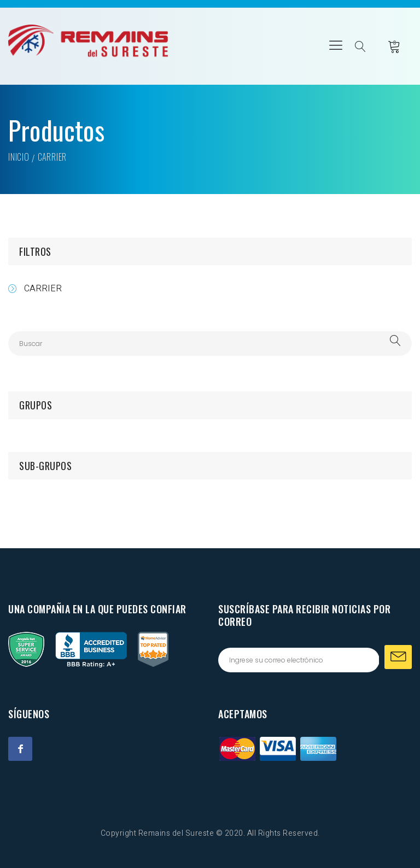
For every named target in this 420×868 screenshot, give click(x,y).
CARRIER (43, 289)
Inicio (19, 157)
